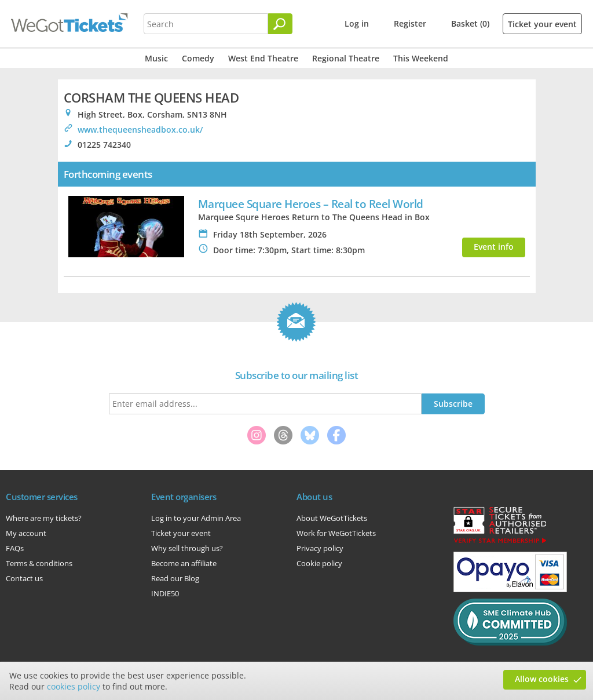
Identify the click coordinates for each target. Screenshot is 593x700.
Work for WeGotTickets (336, 533)
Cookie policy (319, 563)
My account (26, 533)
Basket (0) (470, 23)
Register (410, 23)
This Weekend (421, 58)
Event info (494, 247)
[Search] (280, 24)
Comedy (198, 58)
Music (156, 58)
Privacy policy (320, 548)
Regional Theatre (346, 58)
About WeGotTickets (332, 518)
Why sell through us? (187, 548)
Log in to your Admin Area (196, 518)
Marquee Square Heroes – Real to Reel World (311, 204)
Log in (357, 23)
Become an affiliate (184, 563)
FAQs (15, 548)
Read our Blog (175, 578)
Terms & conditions (39, 563)
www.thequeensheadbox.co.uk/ (140, 130)
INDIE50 (165, 593)
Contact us (24, 578)
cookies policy (74, 686)
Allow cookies (542, 679)
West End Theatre (263, 58)
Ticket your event (542, 24)
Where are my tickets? (44, 518)
